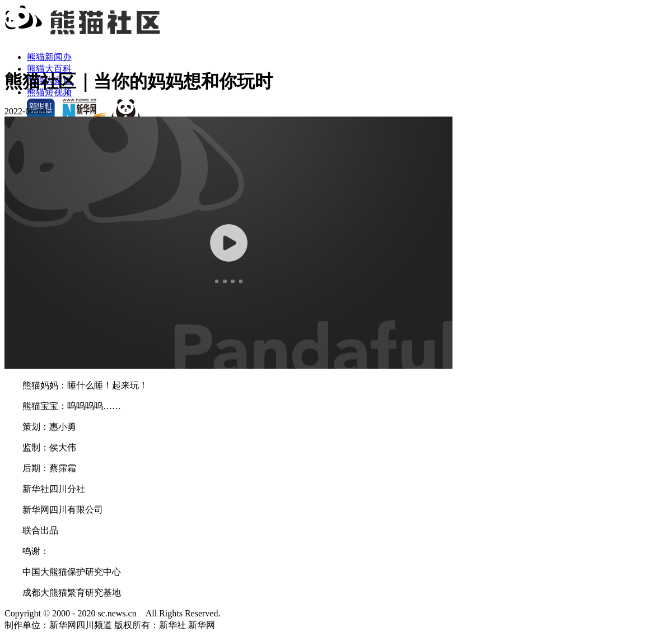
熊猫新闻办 (49, 57)
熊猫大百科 (49, 69)
